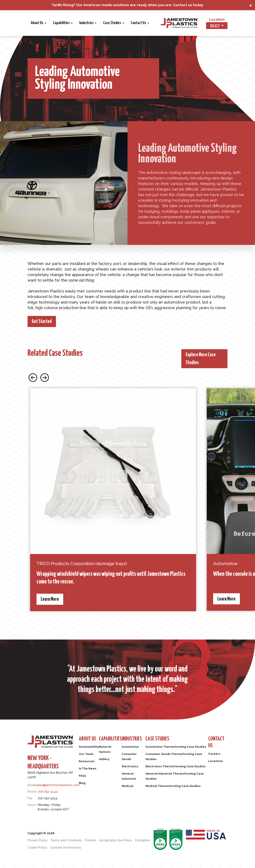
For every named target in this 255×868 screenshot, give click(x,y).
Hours (32, 806)
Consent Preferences (66, 848)
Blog (83, 785)
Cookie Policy (37, 848)
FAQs (83, 778)
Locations (217, 764)
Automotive (138, 749)
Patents (91, 841)
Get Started (43, 322)
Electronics (137, 769)
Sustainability (90, 749)
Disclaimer (143, 841)
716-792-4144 (48, 792)
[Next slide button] (45, 378)
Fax (30, 799)
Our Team (87, 756)
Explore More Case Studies (203, 359)
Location (217, 20)
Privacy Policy (38, 841)
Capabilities (108, 23)
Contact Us (185, 23)
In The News (89, 771)
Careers (215, 757)
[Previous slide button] (33, 378)
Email (31, 786)
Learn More (51, 600)
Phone (32, 792)
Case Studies (159, 23)
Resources (87, 763)
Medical (134, 788)
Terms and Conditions (66, 841)
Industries (133, 23)
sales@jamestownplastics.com (57, 786)
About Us (84, 23)
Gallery (107, 761)
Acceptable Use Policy (116, 841)
